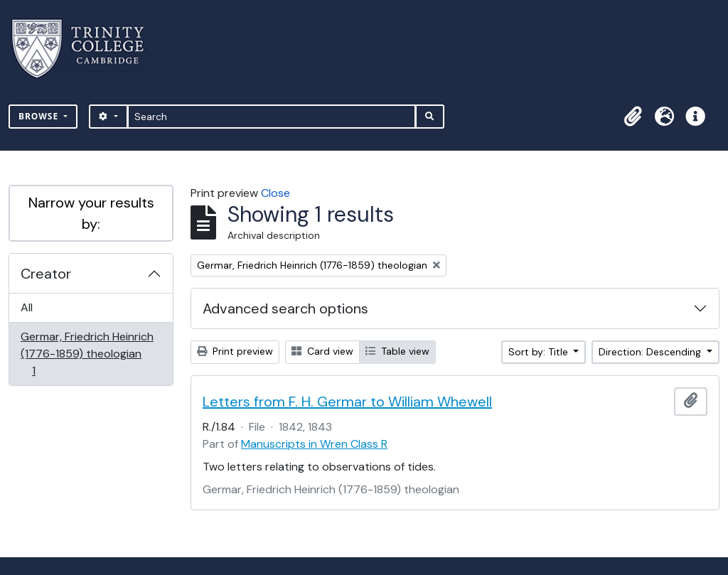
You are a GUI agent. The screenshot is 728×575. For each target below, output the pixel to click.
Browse (40, 116)
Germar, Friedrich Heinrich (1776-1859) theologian (87, 354)
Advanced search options (285, 308)
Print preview (235, 351)
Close (275, 193)
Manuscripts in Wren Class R (314, 444)
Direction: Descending (651, 352)
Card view (322, 351)
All (27, 307)
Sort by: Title (540, 352)
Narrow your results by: (91, 213)
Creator (46, 274)
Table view (397, 351)
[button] (633, 117)
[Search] (272, 117)
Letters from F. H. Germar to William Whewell (347, 402)
